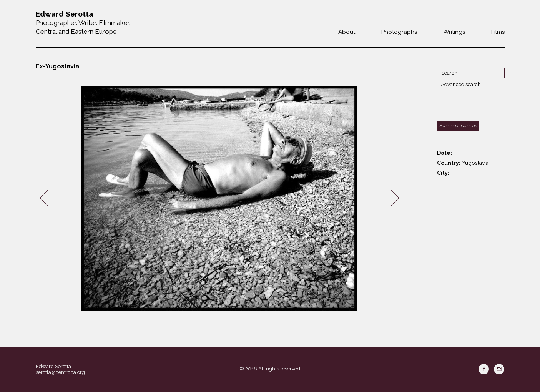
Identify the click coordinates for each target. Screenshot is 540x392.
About (347, 32)
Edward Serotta (53, 366)
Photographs (399, 32)
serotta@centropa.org (60, 372)
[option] (219, 198)
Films (498, 32)
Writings (454, 32)
